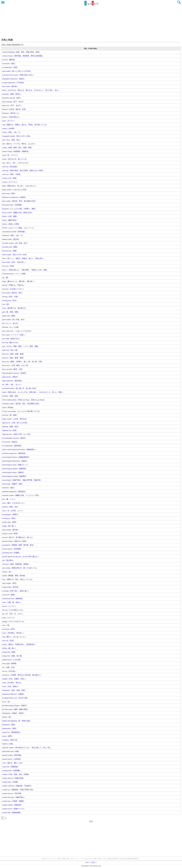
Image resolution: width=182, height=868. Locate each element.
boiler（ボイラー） (9, 121)
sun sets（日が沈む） (10, 671)
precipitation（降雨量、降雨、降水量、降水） (19, 545)
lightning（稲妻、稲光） (11, 427)
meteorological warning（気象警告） (15, 476)
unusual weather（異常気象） (12, 755)
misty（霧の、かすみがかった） (14, 503)
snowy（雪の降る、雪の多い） (13, 633)
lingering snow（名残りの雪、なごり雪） (17, 434)
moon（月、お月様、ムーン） (13, 511)
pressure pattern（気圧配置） (12, 549)
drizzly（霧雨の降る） (10, 220)
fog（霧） (6, 278)
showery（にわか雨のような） (13, 610)
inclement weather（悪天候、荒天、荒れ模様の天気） (21, 404)
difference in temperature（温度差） (14, 197)
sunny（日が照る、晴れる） (12, 683)
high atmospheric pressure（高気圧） (15, 373)
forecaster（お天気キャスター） (14, 289)
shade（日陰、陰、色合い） (12, 602)
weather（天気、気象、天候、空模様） (16, 774)
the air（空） (7, 702)
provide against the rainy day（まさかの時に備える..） (21, 557)
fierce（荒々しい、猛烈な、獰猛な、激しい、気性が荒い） (24, 258)
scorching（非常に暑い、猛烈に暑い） (16, 591)
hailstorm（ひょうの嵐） (11, 327)
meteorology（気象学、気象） (13, 484)
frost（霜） (6, 304)
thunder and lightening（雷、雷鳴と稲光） (17, 721)
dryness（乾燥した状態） (11, 224)
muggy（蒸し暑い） (9, 526)
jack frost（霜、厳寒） (10, 415)
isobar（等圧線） (8, 407)
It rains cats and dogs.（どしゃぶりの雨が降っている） (21, 411)
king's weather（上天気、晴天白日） (15, 419)
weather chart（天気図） (11, 782)
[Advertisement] (91, 21)
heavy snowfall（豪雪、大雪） (13, 369)
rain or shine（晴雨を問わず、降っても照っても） (20, 568)
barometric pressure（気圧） (12, 98)
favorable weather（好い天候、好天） (15, 243)
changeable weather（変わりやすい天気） (17, 136)
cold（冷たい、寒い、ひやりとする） (16, 163)
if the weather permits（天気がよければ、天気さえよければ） (24, 400)
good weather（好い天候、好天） (14, 320)
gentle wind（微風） (9, 316)
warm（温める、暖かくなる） (13, 763)
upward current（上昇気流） (12, 759)
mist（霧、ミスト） (9, 499)
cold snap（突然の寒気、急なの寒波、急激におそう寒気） (23, 171)
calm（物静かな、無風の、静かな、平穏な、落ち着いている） (25, 125)
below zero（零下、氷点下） (12, 106)
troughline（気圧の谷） (10, 740)
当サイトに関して (91, 862)
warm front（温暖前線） (11, 767)
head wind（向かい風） (10, 350)
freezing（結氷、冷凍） (11, 297)
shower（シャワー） (9, 606)
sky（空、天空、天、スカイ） (13, 614)
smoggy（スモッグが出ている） (14, 621)
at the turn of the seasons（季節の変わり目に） (18, 75)
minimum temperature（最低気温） (14, 492)
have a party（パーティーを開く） (14, 335)
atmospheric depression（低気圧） (14, 79)
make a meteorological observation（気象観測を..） (20, 450)
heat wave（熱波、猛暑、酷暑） (14, 354)
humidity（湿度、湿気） (11, 396)
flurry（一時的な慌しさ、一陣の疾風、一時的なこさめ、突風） (25, 270)
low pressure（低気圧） (10, 442)
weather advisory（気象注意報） (13, 778)
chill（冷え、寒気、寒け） (12, 140)
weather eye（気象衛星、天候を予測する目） (18, 790)
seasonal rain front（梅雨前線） (13, 599)
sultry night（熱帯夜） (10, 664)
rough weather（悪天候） (11, 587)
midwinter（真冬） (9, 488)
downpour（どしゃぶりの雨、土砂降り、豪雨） (19, 209)
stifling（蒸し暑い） (9, 648)
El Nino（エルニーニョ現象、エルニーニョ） (19, 228)
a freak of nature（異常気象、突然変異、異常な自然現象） (23, 56)
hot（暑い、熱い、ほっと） (12, 385)
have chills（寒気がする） (11, 339)
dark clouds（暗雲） (9, 193)
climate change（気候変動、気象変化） (16, 151)
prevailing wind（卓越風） (11, 553)
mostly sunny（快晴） (10, 522)
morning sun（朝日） (10, 518)
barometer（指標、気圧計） (12, 94)
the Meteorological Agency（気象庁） (15, 706)
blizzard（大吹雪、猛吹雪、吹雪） (15, 109)
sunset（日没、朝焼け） (11, 686)
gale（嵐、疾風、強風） (11, 312)
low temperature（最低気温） (12, 446)
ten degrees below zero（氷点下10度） (15, 698)
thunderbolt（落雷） (9, 725)
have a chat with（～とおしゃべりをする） (17, 331)
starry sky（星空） (9, 641)
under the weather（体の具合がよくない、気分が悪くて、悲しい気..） (27, 748)
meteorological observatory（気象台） (15, 461)
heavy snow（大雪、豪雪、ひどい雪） (16, 365)
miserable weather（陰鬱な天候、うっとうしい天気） (21, 495)
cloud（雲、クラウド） (11, 155)
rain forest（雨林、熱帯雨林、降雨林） (16, 564)
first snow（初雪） (9, 266)
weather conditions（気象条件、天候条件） (17, 786)
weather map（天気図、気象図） (14, 801)
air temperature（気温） (10, 67)
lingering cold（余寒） (10, 430)
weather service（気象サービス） (14, 809)
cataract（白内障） (9, 128)
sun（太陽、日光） (9, 667)
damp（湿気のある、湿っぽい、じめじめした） (19, 186)
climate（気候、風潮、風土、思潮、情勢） (18, 148)
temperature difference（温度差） (14, 694)
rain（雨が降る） (8, 560)
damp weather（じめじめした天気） (15, 190)
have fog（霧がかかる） (11, 343)
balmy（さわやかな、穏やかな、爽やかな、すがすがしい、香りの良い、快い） (31, 90)
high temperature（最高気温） (13, 381)
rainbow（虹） (7, 572)
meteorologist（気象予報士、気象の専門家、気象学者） (22, 480)
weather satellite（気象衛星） (12, 805)
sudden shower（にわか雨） (12, 660)
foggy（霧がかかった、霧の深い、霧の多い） (19, 281)
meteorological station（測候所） (14, 472)
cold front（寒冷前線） (10, 167)
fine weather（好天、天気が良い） (14, 262)
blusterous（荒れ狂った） (11, 113)
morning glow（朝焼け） (11, 514)
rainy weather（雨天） (10, 583)
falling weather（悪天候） (11, 239)
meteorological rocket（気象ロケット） (16, 465)
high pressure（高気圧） (11, 377)
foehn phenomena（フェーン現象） (15, 274)
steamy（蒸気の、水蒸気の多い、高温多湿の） (19, 644)
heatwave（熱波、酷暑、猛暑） (13, 358)
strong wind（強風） (9, 652)
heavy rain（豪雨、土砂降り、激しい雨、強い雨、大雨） (23, 362)
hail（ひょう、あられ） (11, 323)
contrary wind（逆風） (10, 178)
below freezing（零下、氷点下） (14, 102)
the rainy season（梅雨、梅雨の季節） (16, 709)
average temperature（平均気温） (14, 83)
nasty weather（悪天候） (11, 530)
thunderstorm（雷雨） (10, 729)
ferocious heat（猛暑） (10, 251)
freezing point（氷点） (10, 300)
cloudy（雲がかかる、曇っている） (15, 159)
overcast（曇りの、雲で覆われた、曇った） (18, 537)
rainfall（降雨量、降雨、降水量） (14, 576)
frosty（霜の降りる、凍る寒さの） (15, 308)
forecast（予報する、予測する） (14, 285)
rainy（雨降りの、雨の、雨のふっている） (18, 579)
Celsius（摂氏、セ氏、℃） (12, 132)
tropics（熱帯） (8, 736)
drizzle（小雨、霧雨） (10, 216)
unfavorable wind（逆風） (11, 751)
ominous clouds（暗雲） (11, 534)
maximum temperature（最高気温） (14, 453)
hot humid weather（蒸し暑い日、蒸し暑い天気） (20, 388)
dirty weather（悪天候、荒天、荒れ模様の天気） (19, 201)
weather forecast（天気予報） (12, 793)
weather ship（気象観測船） (12, 813)
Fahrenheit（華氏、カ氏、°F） (13, 236)
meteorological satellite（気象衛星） (15, 469)
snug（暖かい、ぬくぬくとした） (14, 637)
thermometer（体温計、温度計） (14, 713)
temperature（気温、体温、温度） (14, 690)
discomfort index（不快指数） (13, 205)
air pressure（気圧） (9, 64)
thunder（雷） (7, 717)
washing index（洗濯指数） (12, 771)
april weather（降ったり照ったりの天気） (17, 71)
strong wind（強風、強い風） (13, 656)
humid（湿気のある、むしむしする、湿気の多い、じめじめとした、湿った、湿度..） (33, 392)
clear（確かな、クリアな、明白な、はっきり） (19, 144)
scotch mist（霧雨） (9, 595)
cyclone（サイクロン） (10, 182)
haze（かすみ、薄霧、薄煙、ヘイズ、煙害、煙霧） (21, 346)
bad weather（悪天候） (10, 86)
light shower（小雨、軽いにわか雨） (15, 423)
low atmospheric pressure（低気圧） (15, 438)
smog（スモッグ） (9, 618)
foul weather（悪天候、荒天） (13, 293)
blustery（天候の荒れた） (11, 117)
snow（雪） (6, 625)
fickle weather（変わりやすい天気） (15, 255)
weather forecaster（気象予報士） (14, 797)
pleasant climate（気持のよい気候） (15, 541)
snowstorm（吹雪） (9, 629)
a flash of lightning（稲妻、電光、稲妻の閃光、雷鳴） (21, 52)
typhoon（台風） (8, 744)
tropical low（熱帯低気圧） (12, 732)
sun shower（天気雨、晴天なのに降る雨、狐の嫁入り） (22, 675)
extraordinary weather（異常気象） (14, 232)
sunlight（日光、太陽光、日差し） (15, 679)
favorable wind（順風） (10, 247)
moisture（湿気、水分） (11, 507)
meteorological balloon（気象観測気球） (16, 457)
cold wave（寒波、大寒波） (12, 174)
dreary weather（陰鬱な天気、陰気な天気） (18, 213)
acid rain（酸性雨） (9, 60)
